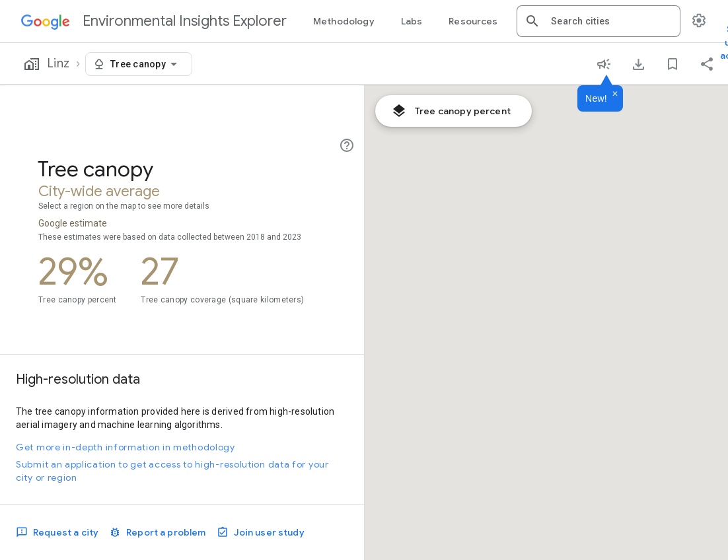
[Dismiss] (615, 94)
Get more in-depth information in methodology (126, 447)
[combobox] (610, 21)
